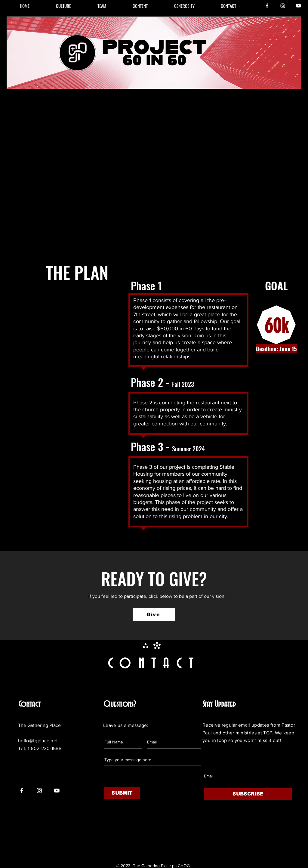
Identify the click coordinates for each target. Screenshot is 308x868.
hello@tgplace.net (38, 741)
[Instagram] (283, 6)
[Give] (154, 614)
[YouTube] (298, 6)
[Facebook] (267, 6)
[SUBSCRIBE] (248, 794)
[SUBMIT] (122, 793)
